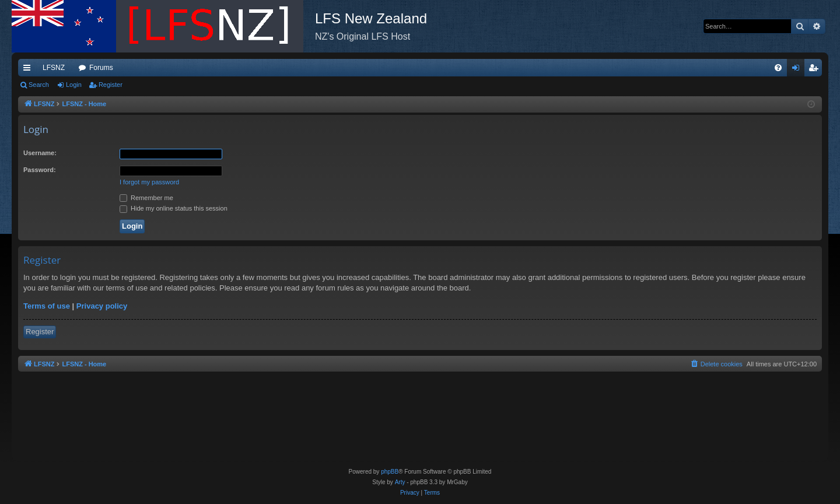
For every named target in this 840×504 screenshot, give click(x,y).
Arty (400, 482)
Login (74, 85)
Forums (101, 68)
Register (111, 85)
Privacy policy (102, 306)
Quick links (29, 70)
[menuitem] (778, 68)
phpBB (390, 472)
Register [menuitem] (816, 70)
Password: (40, 170)
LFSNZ (54, 68)
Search (39, 85)
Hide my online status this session (174, 208)
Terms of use (47, 306)
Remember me (146, 198)
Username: (40, 153)
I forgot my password (149, 182)
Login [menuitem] (798, 70)
